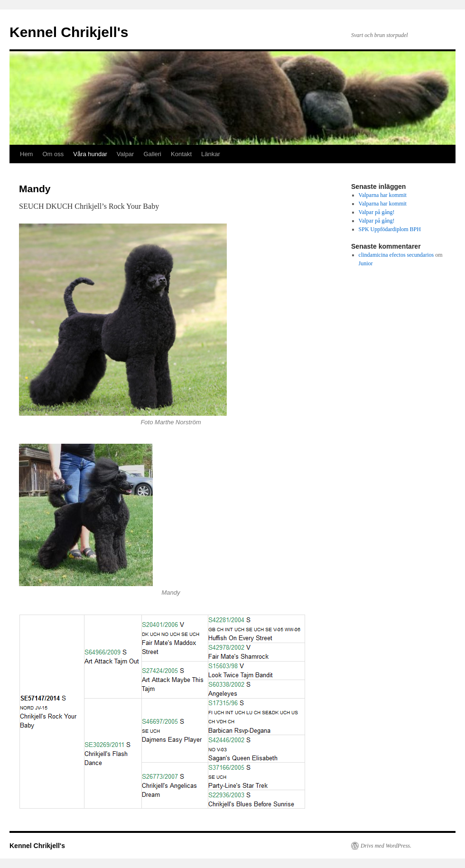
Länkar (211, 154)
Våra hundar (90, 154)
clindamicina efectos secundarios (396, 255)
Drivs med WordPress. (386, 846)
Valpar (126, 154)
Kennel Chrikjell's (69, 32)
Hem (26, 154)
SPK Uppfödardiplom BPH (390, 229)
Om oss (53, 154)
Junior (366, 263)
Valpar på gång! (377, 212)
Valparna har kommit (383, 195)
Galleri (152, 154)
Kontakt (181, 154)
